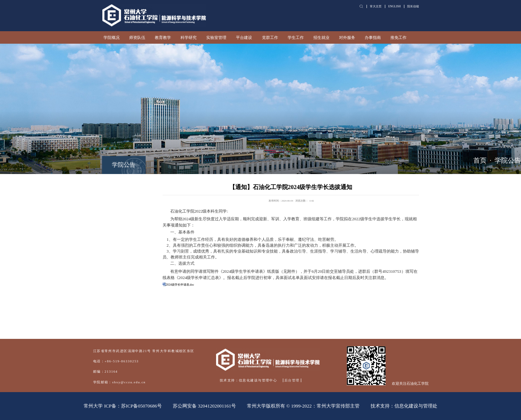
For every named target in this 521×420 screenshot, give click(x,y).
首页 (480, 160)
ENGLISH (394, 6)
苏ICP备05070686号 (141, 406)
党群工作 (270, 37)
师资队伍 (137, 37)
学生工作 (296, 37)
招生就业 (321, 37)
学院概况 (112, 37)
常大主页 (376, 6)
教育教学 (163, 37)
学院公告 (508, 160)
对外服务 (347, 37)
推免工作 (398, 37)
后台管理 (292, 380)
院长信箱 (413, 6)
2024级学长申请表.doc (180, 285)
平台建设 (244, 37)
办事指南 (373, 37)
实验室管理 (216, 37)
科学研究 (189, 37)
